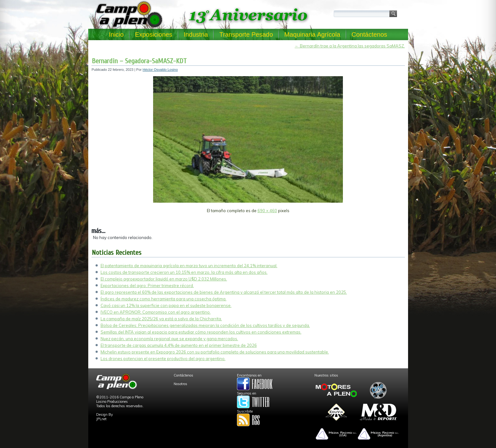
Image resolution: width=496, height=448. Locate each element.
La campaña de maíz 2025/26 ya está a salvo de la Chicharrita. (161, 319)
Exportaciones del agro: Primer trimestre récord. (147, 285)
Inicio (116, 34)
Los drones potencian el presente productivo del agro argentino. (163, 359)
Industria (196, 34)
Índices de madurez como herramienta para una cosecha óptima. (164, 299)
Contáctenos (369, 34)
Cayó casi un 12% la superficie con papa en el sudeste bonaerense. (166, 305)
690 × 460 (267, 211)
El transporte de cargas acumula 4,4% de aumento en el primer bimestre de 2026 (179, 345)
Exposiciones (154, 34)
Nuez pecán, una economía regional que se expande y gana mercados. (169, 339)
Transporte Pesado (246, 34)
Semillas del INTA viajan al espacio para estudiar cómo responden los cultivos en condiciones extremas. (201, 332)
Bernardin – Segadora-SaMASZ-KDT (139, 61)
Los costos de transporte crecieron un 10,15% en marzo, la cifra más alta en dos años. (184, 272)
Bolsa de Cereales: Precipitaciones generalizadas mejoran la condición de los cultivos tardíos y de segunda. (205, 325)
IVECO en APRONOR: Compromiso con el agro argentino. (156, 312)
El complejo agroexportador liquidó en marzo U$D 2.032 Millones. (164, 279)
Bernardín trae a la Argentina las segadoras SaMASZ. (350, 46)
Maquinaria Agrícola (312, 34)
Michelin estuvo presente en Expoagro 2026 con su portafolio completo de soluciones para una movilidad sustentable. (215, 352)
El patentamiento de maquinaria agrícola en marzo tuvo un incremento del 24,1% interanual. (189, 266)
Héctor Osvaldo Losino (160, 70)
